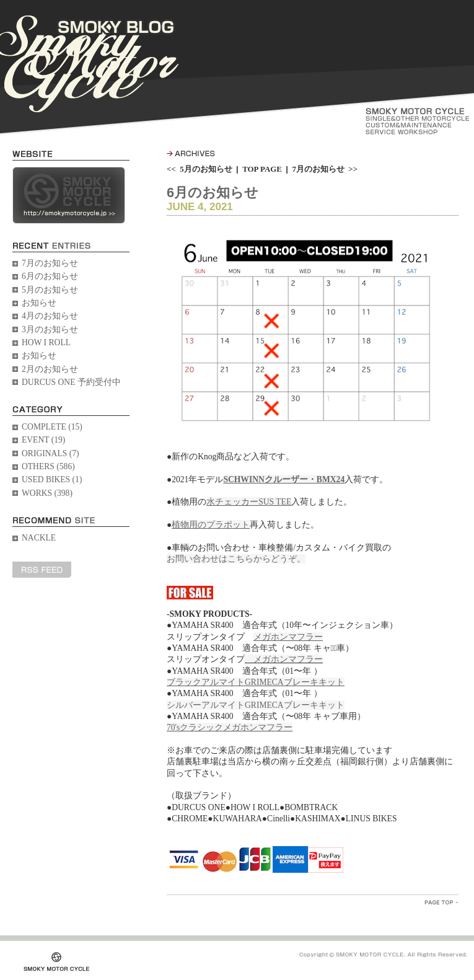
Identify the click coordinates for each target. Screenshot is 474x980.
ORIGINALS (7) (50, 453)
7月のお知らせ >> (325, 169)
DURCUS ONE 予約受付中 (71, 382)
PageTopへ (441, 902)
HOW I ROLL (46, 342)
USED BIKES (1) (52, 479)
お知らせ (39, 303)
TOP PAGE (262, 169)
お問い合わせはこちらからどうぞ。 (236, 559)
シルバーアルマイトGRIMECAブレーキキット (256, 705)
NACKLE (39, 538)
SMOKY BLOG (89, 64)
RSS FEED (42, 570)
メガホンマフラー (284, 659)
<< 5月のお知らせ (200, 169)
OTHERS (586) (48, 466)
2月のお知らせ (50, 369)
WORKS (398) (47, 493)
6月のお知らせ (50, 276)
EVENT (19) (43, 440)
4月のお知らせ (50, 316)
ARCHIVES (191, 153)
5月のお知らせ (50, 290)
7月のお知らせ (50, 263)
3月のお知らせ (50, 329)
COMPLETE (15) (52, 427)
